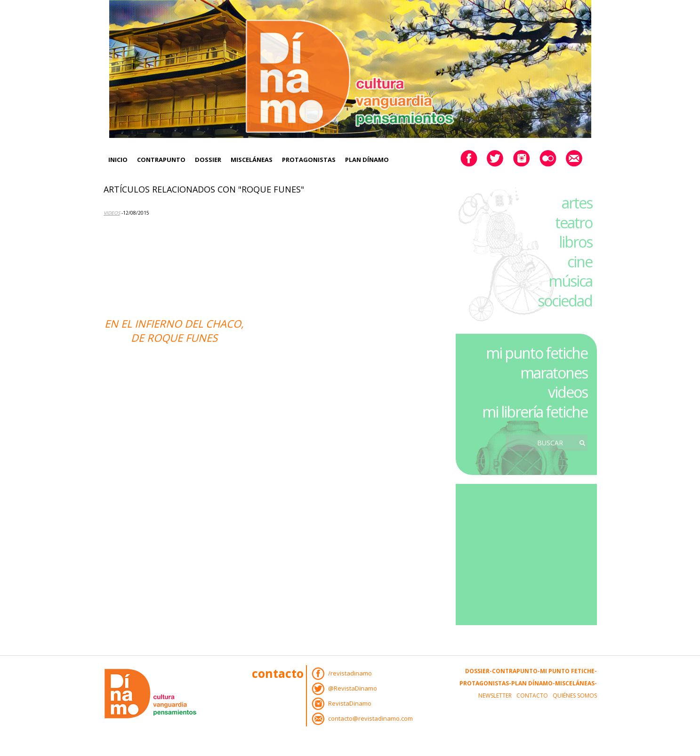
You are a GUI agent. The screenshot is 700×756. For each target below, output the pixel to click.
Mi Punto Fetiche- (568, 671)
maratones (554, 373)
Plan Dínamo (367, 160)
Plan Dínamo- (533, 683)
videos (568, 392)
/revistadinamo (350, 673)
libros (575, 242)
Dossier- (479, 671)
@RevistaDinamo (353, 688)
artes (577, 203)
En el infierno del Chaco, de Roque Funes (174, 330)
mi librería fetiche (535, 412)
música (570, 281)
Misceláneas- (576, 683)
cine (580, 261)
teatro (574, 222)
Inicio (118, 160)
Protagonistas (309, 160)
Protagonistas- (485, 683)
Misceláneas (252, 160)
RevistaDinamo (350, 703)
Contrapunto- (516, 671)
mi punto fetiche (537, 353)
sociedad (565, 301)
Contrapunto (161, 160)
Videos (112, 213)
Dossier (208, 160)
